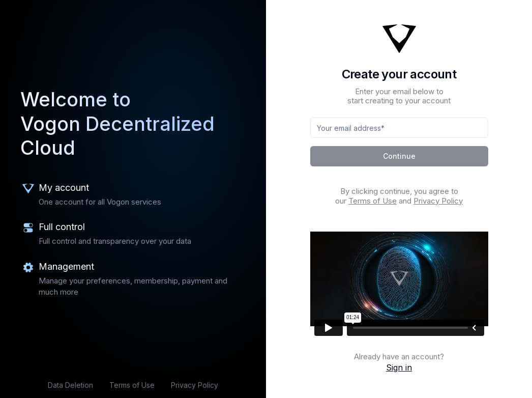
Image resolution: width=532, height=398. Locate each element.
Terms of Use (132, 385)
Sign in (399, 367)
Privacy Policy (195, 385)
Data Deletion (70, 385)
